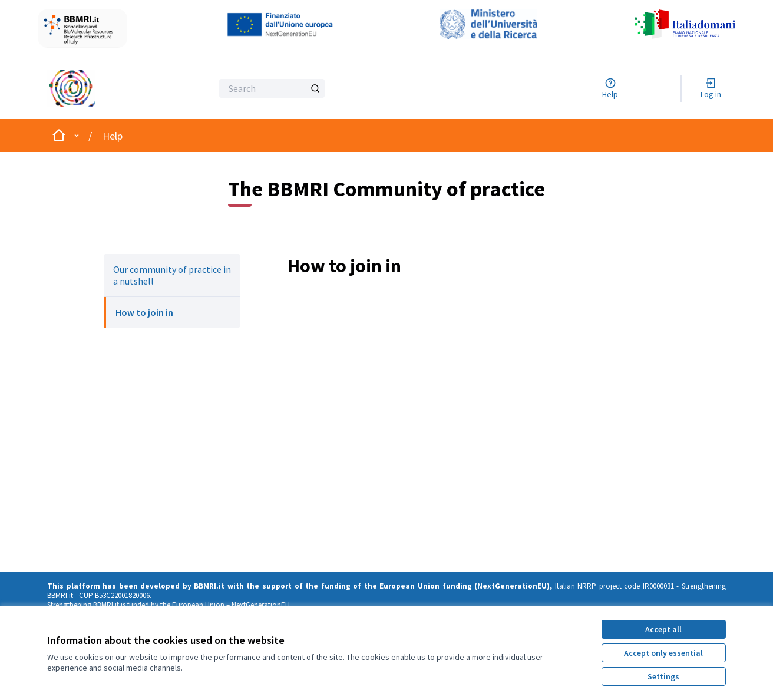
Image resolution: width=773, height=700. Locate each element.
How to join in (144, 312)
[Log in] (711, 88)
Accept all (663, 629)
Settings (663, 676)
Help (113, 136)
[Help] (610, 88)
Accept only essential (663, 653)
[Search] (272, 88)
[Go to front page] (100, 88)
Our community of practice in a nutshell (172, 275)
